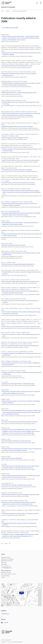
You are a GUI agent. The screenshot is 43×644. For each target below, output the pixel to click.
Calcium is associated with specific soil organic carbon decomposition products (20, 346)
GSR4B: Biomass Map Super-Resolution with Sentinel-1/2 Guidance (18, 127)
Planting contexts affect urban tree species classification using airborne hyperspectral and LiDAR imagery (22, 373)
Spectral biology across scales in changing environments (15, 138)
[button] (40, 585)
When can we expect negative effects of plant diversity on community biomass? (21, 282)
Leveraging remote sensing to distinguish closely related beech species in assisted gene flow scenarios (21, 254)
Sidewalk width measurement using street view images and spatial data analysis (21, 495)
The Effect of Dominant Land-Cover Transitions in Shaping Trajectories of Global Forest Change (21, 103)
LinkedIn (5, 623)
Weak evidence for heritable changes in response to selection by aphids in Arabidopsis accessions (19, 75)
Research (8, 11)
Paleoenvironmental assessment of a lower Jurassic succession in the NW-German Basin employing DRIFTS (21, 364)
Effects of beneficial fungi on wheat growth (12, 458)
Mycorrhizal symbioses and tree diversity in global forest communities (19, 183)
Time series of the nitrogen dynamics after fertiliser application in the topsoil (20, 422)
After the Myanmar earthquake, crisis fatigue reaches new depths (17, 485)
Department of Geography (8, 7)
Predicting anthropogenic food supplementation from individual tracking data (20, 514)
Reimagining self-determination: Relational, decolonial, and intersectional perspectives (19, 524)
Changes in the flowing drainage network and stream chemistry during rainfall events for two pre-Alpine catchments (22, 235)
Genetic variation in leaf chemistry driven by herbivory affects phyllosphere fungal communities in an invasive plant (21, 313)
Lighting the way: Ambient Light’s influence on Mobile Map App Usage (18, 384)
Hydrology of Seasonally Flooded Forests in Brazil (14, 245)
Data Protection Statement (17, 642)
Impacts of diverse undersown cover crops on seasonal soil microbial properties (21, 160)
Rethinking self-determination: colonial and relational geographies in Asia (19, 93)
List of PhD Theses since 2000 (10, 28)
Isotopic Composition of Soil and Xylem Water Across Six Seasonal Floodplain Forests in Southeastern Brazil (22, 150)
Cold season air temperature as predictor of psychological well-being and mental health (21, 335)
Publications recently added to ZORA (19, 11)
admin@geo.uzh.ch (7, 568)
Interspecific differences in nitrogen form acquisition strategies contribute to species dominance (22, 273)
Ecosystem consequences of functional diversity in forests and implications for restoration (20, 301)
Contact (9, 642)
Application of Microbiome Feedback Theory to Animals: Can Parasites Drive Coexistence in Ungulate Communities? (20, 204)
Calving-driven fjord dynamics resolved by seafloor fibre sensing (17, 66)
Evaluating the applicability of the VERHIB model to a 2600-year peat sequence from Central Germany (22, 354)
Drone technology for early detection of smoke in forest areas (17, 441)
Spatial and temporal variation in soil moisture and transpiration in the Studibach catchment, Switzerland (21, 402)
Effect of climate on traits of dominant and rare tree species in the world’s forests (21, 327)
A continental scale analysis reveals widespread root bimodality (17, 170)
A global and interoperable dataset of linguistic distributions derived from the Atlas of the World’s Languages (22, 54)
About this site (4, 642)
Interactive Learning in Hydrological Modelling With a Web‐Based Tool (18, 264)
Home (2, 11)
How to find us (6, 614)
